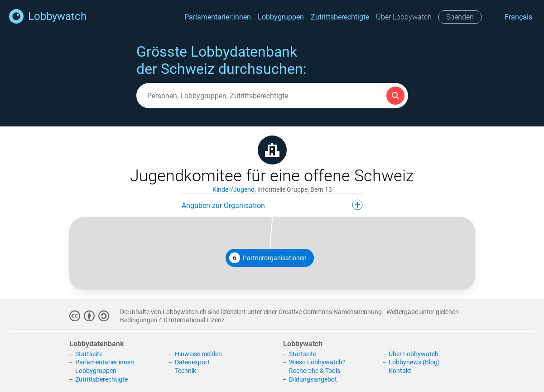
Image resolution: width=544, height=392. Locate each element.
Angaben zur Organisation (272, 205)
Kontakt (400, 371)
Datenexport (192, 362)
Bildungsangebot (313, 379)
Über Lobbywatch (404, 17)
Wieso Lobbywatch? (317, 362)
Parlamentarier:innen (218, 17)
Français (518, 17)
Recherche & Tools (315, 371)
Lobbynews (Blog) (414, 362)
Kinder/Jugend (233, 189)
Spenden (460, 17)
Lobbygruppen (281, 17)
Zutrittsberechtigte (340, 17)
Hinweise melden (198, 354)
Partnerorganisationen (268, 258)
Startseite (89, 354)
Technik (185, 371)
